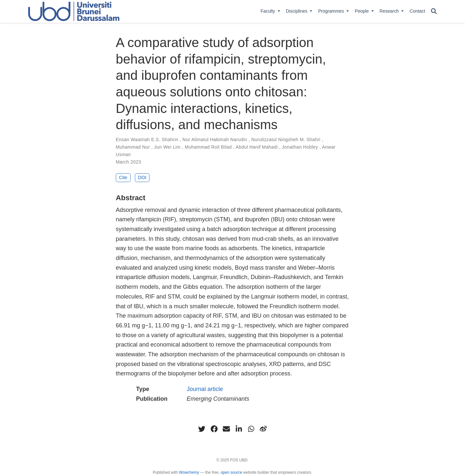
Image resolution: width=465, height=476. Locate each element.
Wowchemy (189, 472)
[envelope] (226, 429)
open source (231, 472)
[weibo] (263, 429)
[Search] (434, 12)
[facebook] (214, 429)
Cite (123, 177)
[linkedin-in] (239, 429)
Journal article (205, 389)
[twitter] (202, 429)
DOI (142, 177)
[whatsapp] (251, 429)
